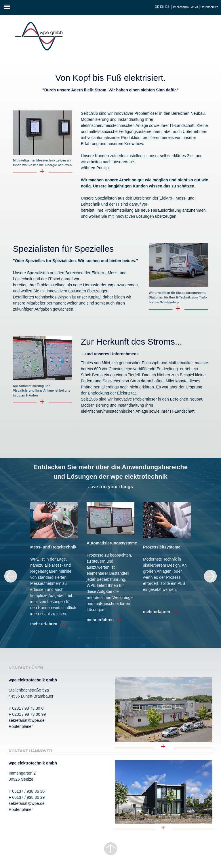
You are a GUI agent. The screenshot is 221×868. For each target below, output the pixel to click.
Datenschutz (209, 7)
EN (162, 7)
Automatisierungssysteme (112, 543)
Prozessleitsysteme (162, 547)
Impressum (181, 7)
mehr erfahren (48, 624)
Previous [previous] (11, 576)
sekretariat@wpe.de (27, 720)
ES (168, 7)
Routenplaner (21, 726)
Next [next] (210, 576)
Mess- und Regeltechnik (53, 547)
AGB (195, 7)
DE (157, 7)
